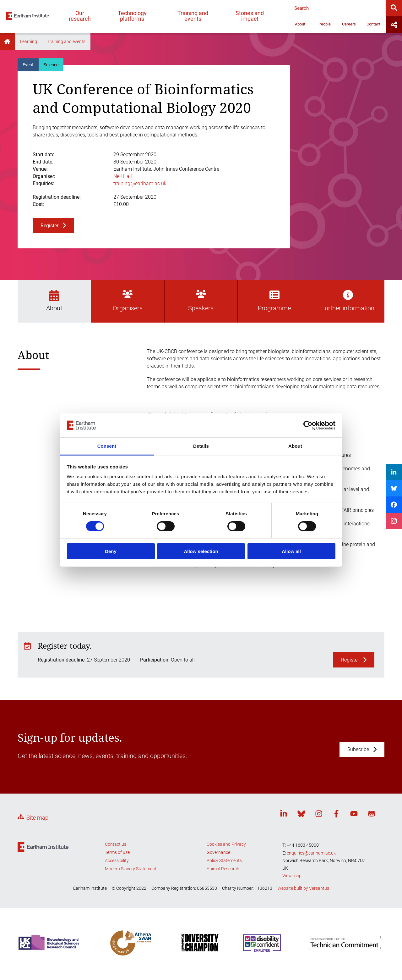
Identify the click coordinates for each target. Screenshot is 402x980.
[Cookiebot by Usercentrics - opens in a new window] (308, 425)
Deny (111, 551)
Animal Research (223, 869)
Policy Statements (224, 861)
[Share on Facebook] (394, 505)
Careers (349, 24)
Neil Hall (123, 176)
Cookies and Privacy (226, 844)
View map (292, 876)
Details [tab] (201, 446)
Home (8, 42)
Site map (37, 818)
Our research (80, 16)
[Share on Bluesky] (394, 488)
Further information (348, 301)
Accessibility (117, 861)
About (300, 24)
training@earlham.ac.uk (140, 183)
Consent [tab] (107, 446)
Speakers (201, 301)
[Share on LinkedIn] (394, 472)
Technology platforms (132, 16)
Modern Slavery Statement (131, 869)
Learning (29, 42)
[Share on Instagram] (394, 521)
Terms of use (117, 852)
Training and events (193, 16)
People (325, 24)
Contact (373, 24)
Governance (218, 852)
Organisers (128, 301)
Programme (274, 301)
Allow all (291, 551)
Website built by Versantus (303, 888)
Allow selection (201, 551)
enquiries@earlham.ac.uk (311, 853)
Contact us (116, 844)
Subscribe (358, 749)
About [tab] (295, 446)
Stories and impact (250, 16)
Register (49, 226)
